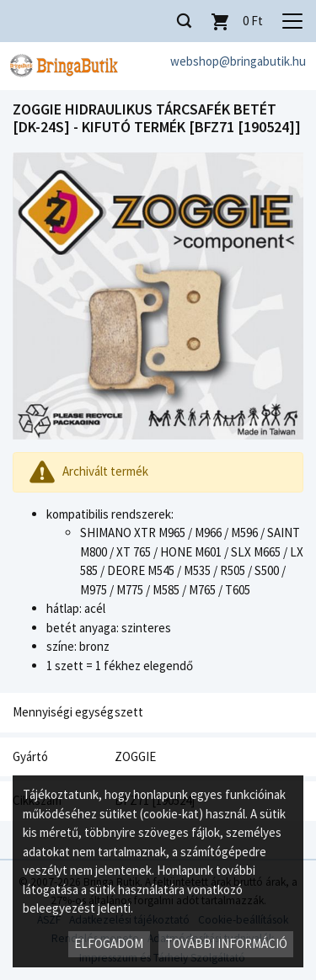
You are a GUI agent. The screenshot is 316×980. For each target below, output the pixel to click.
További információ (226, 943)
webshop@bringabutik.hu (238, 61)
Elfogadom (109, 943)
